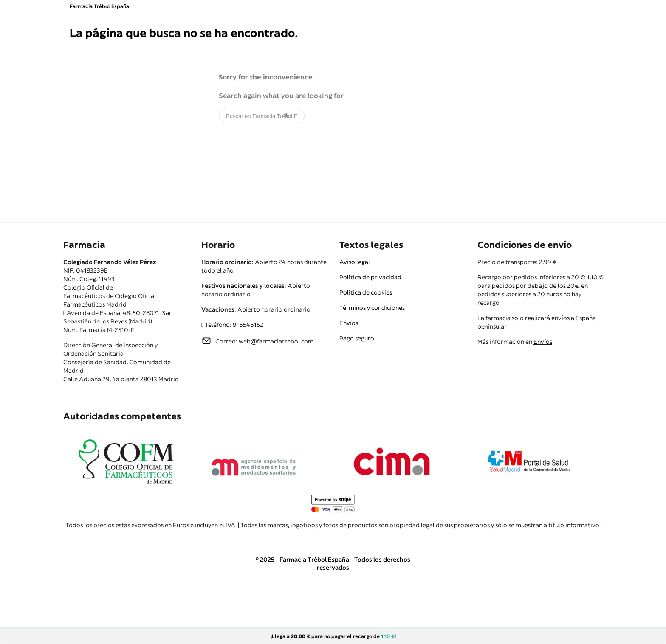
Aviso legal (355, 262)
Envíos (349, 323)
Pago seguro (357, 338)
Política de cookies (366, 292)
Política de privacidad (370, 277)
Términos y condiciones (372, 308)
